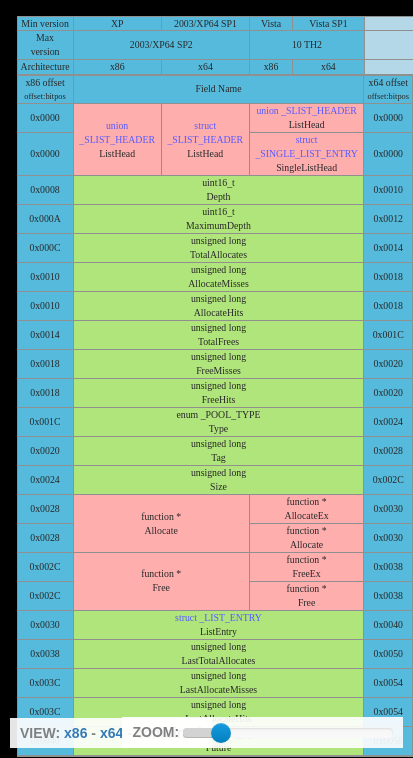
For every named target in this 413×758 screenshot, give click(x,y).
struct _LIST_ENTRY (218, 617)
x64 (111, 733)
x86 (75, 733)
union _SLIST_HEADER (306, 110)
